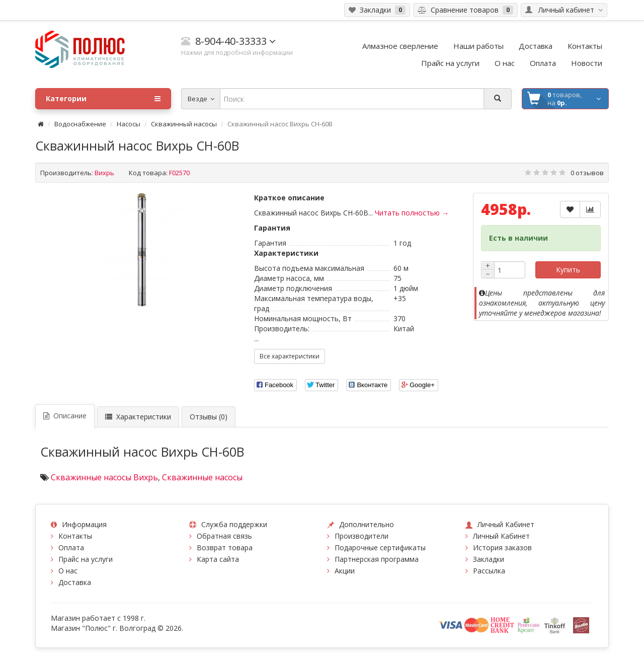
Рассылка (489, 571)
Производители (361, 536)
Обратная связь (224, 536)
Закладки (489, 559)
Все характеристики (290, 356)
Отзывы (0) (209, 417)
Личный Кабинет (501, 536)
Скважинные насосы (202, 477)
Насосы (129, 124)
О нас (68, 571)
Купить (568, 270)
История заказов (502, 547)
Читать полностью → (412, 213)
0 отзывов (587, 173)
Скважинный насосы (184, 124)
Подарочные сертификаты (380, 547)
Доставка (75, 582)
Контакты (75, 536)
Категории (103, 99)
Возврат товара (225, 547)
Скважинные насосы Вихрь (104, 477)
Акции (345, 571)
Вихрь (104, 173)
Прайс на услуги (86, 559)
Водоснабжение (80, 124)
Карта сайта (218, 559)
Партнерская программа (377, 559)
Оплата (71, 547)
